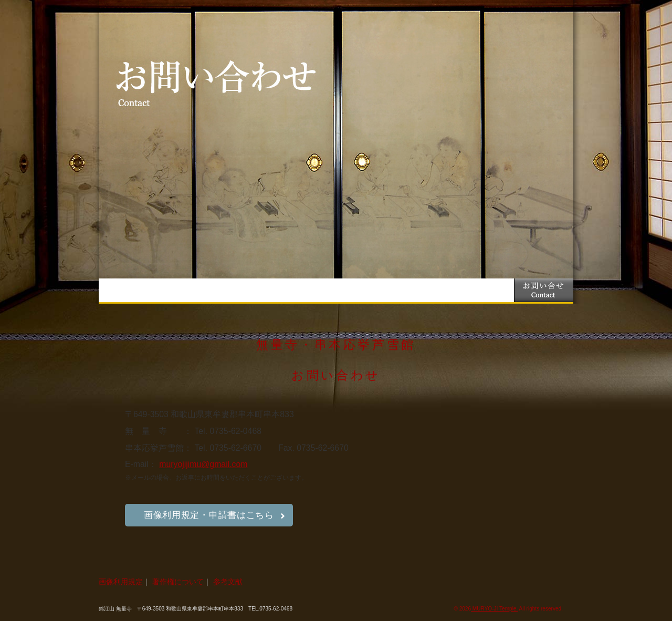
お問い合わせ (544, 290)
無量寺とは (247, 290)
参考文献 (228, 582)
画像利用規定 (121, 582)
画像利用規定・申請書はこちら (209, 515)
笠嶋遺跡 (366, 290)
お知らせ (188, 290)
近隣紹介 (484, 290)
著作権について (178, 582)
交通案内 (425, 290)
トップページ (128, 290)
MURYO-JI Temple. (494, 609)
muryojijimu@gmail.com (203, 464)
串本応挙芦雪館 (306, 290)
